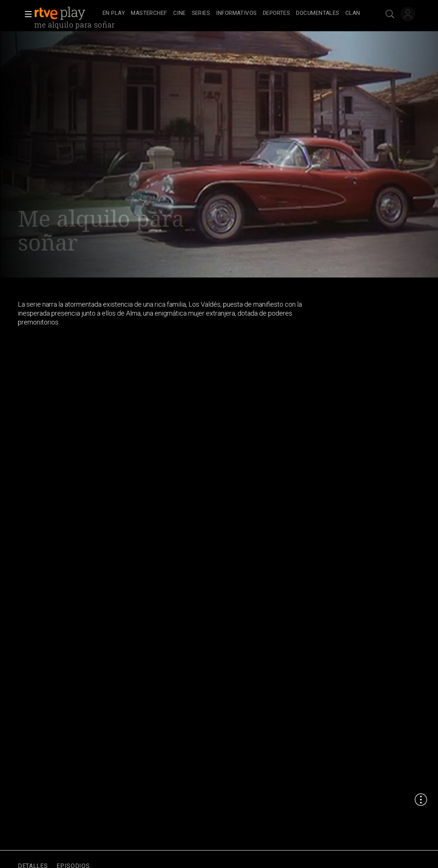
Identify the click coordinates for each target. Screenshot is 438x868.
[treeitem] (114, 14)
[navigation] (231, 13)
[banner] (67, 13)
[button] (26, 14)
